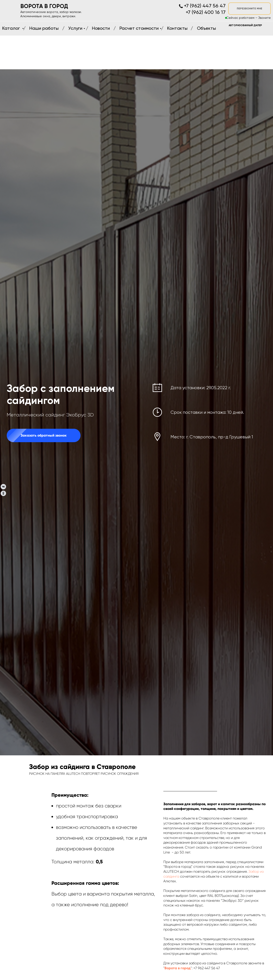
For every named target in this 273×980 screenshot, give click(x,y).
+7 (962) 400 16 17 (206, 12)
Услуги (75, 28)
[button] (44, 435)
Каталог (12, 28)
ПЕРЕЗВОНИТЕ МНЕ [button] (250, 8)
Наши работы (44, 28)
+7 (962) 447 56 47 (205, 6)
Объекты (206, 28)
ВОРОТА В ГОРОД (44, 6)
